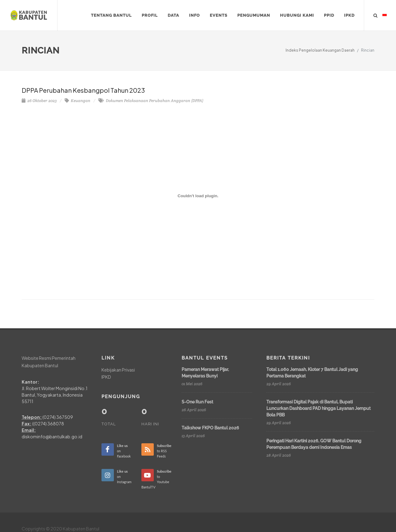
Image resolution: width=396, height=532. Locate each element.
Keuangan (77, 101)
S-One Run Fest (197, 402)
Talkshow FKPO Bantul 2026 (210, 428)
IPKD (106, 377)
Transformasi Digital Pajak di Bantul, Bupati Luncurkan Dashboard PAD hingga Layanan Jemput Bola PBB (319, 408)
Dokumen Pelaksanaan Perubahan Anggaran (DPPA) (151, 101)
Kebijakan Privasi (118, 370)
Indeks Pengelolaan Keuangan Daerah (320, 50)
